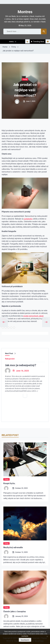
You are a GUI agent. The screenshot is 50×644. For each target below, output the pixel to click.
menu (13, 42)
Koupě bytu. (9, 483)
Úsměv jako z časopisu (15, 611)
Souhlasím (25, 640)
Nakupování (10, 359)
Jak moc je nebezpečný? (21, 365)
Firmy (25, 79)
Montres (25, 12)
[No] (47, 636)
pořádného (28, 219)
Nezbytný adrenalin (13, 547)
